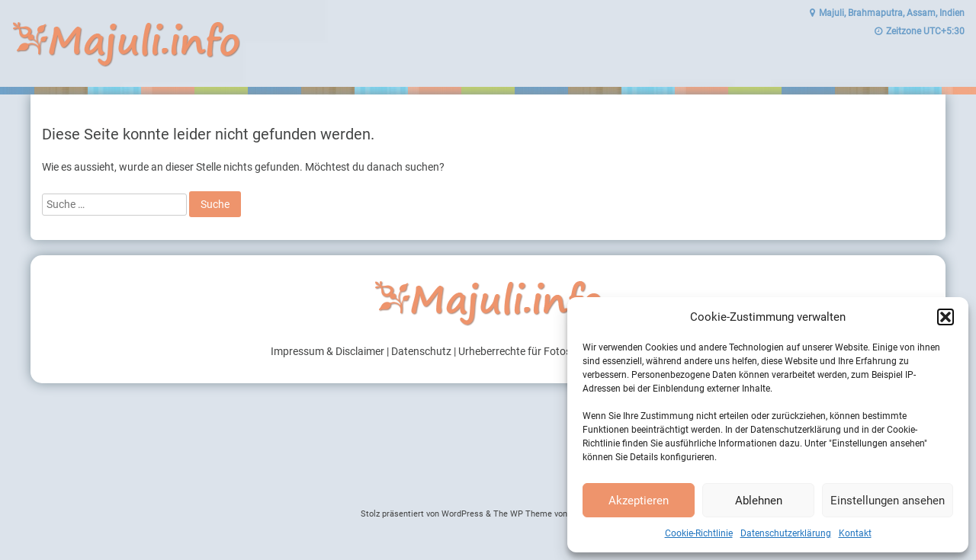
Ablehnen (759, 501)
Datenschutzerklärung (786, 533)
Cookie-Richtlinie (699, 533)
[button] (945, 317)
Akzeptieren (639, 501)
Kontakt (855, 533)
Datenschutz (421, 351)
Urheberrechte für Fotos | (518, 351)
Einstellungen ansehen (888, 501)
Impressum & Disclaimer (327, 351)
